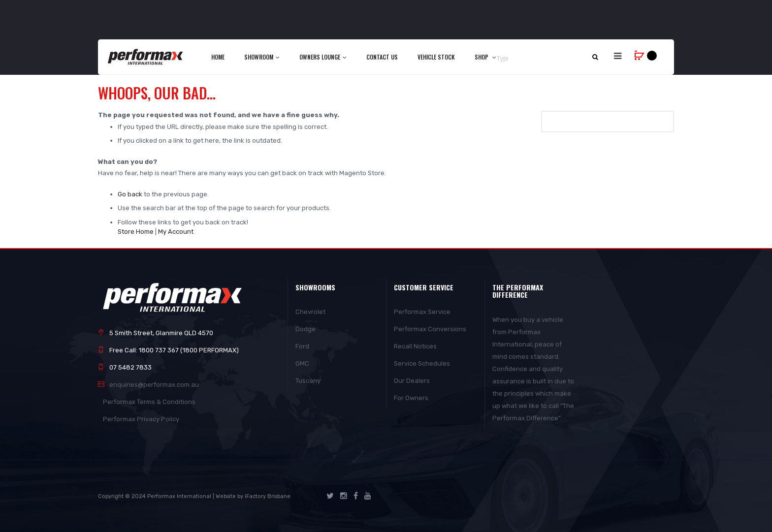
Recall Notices (415, 346)
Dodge (306, 329)
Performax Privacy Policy (141, 419)
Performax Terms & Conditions (149, 402)
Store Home (136, 232)
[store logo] (146, 57)
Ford (302, 346)
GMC (302, 363)
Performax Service (422, 312)
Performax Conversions (430, 329)
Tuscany (308, 381)
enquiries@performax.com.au (154, 385)
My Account (176, 232)
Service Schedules (422, 363)
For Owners (411, 398)
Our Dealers (412, 381)
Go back (130, 194)
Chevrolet (310, 312)
